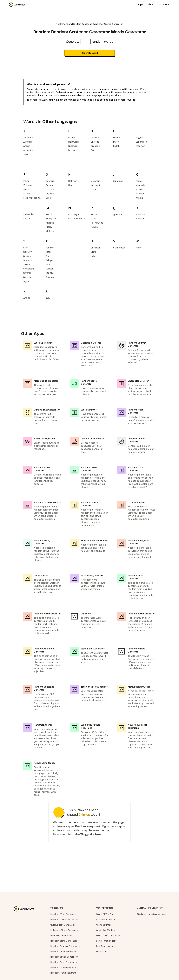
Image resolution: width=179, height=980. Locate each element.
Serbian (27, 256)
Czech (94, 150)
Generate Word (90, 53)
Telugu (49, 260)
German (50, 185)
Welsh (139, 248)
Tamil (48, 256)
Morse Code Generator (109, 936)
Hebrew (72, 181)
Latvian (27, 219)
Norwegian (74, 214)
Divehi (116, 142)
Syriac (27, 281)
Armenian (28, 150)
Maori (49, 214)
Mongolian (51, 219)
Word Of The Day (105, 914)
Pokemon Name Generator (65, 930)
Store (166, 4)
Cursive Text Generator (63, 925)
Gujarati (50, 194)
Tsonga (50, 273)
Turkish (50, 269)
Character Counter (106, 920)
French (27, 194)
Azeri (26, 154)
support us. (103, 830)
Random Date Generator (63, 967)
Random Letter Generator (64, 920)
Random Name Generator (64, 973)
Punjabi (94, 227)
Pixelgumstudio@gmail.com (151, 914)
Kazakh (139, 181)
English (139, 138)
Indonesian (96, 185)
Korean (139, 189)
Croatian (95, 146)
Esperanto (141, 142)
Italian (94, 189)
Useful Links (103, 951)
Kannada (140, 185)
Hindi (71, 185)
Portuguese (97, 223)
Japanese (118, 181)
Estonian (140, 146)
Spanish (28, 260)
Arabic (27, 146)
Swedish (28, 277)
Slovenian (29, 269)
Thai (48, 265)
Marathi (50, 223)
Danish (117, 138)
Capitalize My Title (106, 930)
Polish (94, 219)
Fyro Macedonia (32, 198)
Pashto (94, 214)
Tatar (49, 252)
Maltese (50, 231)
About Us (153, 4)
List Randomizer (105, 946)
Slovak (27, 265)
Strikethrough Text (106, 941)
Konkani (140, 194)
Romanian (141, 214)
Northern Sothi (76, 219)
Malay (49, 227)
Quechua (118, 214)
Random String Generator (64, 957)
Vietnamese (119, 248)
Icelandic (95, 181)
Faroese (28, 185)
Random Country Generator (65, 946)
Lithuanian (29, 214)
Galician (50, 189)
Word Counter (104, 925)
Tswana (50, 277)
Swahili (27, 273)
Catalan (95, 138)
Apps (140, 4)
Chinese (95, 142)
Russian (140, 219)
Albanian (28, 142)
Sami (26, 248)
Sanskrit (28, 252)
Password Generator (61, 936)
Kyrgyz (139, 198)
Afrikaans (28, 138)
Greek (49, 198)
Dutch (116, 146)
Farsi (26, 181)
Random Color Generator (64, 962)
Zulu (48, 298)
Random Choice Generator (64, 951)
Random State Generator (64, 941)
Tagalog (50, 248)
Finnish (27, 189)
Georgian (51, 181)
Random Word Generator (64, 914)
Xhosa (27, 298)
